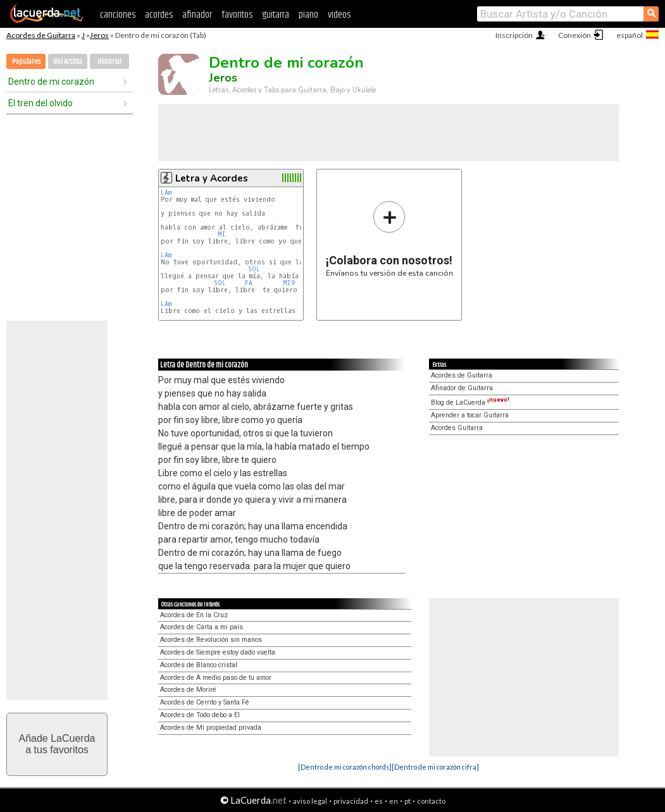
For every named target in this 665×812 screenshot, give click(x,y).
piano (308, 15)
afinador (197, 15)
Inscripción (514, 35)
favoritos (237, 15)
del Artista (68, 62)
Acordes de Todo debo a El (200, 715)
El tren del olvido (40, 103)
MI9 (289, 283)
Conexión (575, 35)
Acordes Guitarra (457, 428)
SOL (254, 269)
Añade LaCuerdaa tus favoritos (57, 744)
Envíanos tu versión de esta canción (389, 239)
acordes (159, 15)
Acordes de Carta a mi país (202, 627)
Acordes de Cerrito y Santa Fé (205, 702)
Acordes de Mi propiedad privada (211, 728)
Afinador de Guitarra (462, 388)
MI (222, 234)
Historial (109, 62)
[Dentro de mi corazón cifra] (435, 767)
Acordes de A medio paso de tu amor (216, 678)
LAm (166, 193)
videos (339, 15)
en (394, 801)
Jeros (99, 35)
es (379, 801)
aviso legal (310, 801)
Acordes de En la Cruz (194, 615)
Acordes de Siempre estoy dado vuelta (218, 652)
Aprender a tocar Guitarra (470, 415)
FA (249, 283)
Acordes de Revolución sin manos (211, 640)
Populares (26, 62)
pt (407, 801)
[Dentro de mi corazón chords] (345, 767)
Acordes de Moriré (188, 690)
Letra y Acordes (212, 178)
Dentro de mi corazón (51, 82)
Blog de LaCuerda (470, 403)
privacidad (351, 801)
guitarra (276, 15)
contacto (431, 801)
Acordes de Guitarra (41, 35)
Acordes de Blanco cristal (199, 665)
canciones (118, 15)
